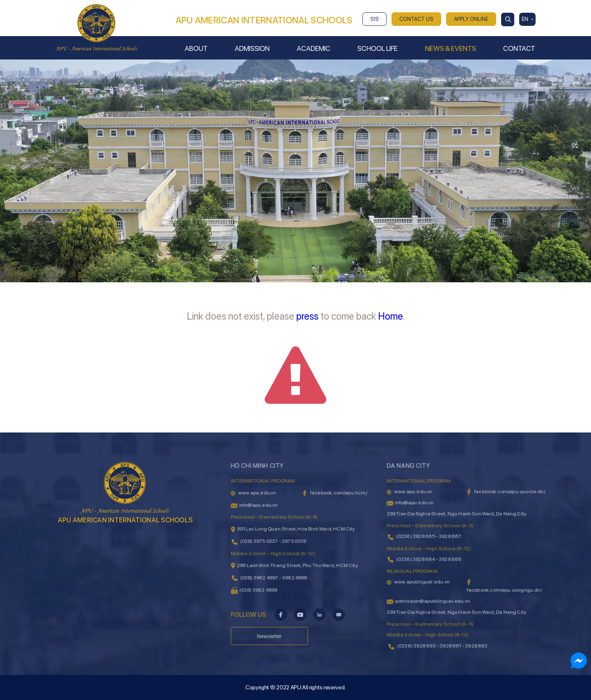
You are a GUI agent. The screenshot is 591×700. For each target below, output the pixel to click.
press (307, 316)
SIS (375, 19)
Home (391, 316)
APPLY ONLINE (471, 19)
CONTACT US (416, 19)
